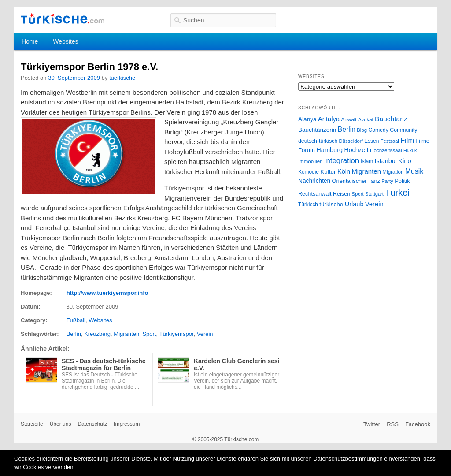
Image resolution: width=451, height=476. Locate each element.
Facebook (418, 424)
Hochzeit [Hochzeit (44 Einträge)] (356, 150)
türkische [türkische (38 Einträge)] (331, 204)
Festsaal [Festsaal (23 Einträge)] (390, 141)
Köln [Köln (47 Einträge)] (344, 171)
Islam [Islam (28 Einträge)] (367, 161)
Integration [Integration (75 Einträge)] (342, 161)
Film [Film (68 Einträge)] (407, 140)
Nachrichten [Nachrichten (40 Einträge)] (314, 181)
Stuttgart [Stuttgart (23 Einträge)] (374, 194)
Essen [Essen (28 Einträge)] (372, 141)
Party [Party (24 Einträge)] (387, 181)
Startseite (32, 424)
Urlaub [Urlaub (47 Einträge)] (354, 204)
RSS (393, 424)
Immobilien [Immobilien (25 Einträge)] (310, 161)
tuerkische (122, 78)
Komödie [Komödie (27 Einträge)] (309, 172)
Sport (149, 334)
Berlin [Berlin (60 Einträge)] (347, 129)
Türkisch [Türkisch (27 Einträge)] (308, 205)
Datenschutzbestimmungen (348, 459)
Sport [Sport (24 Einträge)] (358, 194)
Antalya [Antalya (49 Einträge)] (329, 119)
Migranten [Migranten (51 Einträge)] (366, 171)
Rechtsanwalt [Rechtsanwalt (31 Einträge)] (315, 194)
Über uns (61, 424)
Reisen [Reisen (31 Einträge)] (342, 194)
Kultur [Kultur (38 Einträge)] (328, 172)
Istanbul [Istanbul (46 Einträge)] (386, 161)
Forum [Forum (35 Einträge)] (307, 150)
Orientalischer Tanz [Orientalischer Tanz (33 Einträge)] (356, 181)
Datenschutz (92, 424)
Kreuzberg (97, 334)
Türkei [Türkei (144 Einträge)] (397, 193)
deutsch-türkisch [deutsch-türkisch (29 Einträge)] (318, 141)
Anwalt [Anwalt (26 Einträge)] (349, 119)
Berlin (74, 334)
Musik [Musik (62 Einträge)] (414, 171)
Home (30, 41)
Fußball (76, 320)
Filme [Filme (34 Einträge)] (422, 141)
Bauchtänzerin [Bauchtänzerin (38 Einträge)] (317, 130)
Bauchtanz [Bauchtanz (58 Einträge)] (391, 119)
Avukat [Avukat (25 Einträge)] (366, 119)
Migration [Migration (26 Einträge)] (393, 172)
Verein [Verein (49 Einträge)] (374, 204)
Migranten (126, 334)
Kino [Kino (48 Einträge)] (405, 161)
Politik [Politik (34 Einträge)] (402, 181)
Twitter (372, 424)
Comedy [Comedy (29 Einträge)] (378, 130)
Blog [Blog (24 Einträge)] (362, 130)
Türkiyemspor (176, 334)
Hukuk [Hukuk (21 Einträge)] (410, 150)
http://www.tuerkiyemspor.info (107, 293)
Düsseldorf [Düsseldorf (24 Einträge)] (351, 141)
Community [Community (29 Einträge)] (403, 130)
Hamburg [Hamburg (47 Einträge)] (329, 150)
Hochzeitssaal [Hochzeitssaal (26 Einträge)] (386, 150)
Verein (205, 334)
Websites (65, 41)
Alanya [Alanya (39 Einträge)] (307, 119)
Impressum (127, 424)
